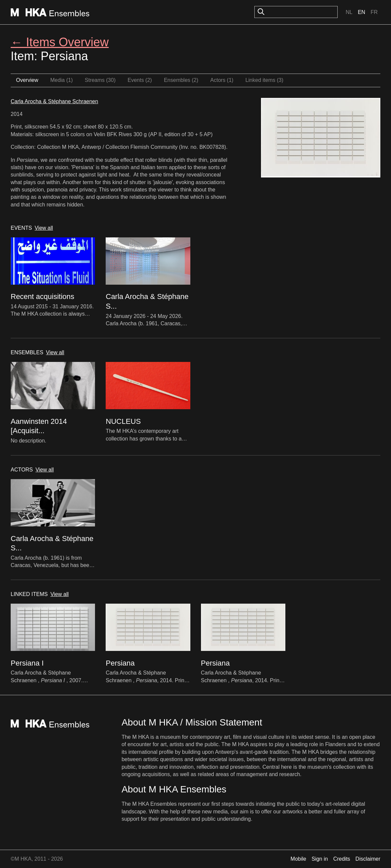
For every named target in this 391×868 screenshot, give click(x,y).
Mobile (298, 859)
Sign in (320, 859)
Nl (349, 12)
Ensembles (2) (181, 80)
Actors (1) (222, 80)
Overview (27, 80)
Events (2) (140, 80)
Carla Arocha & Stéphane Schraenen (54, 101)
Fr (374, 12)
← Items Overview (60, 42)
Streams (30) (100, 80)
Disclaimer (368, 859)
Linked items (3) (264, 80)
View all (44, 228)
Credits (342, 859)
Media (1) (62, 80)
